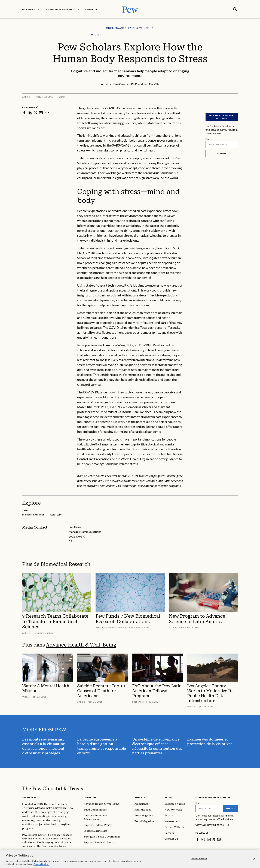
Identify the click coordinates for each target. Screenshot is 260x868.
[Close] (254, 859)
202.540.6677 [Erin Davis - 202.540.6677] (77, 536)
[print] (47, 112)
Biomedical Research (65, 564)
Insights (140, 797)
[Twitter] (214, 839)
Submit (222, 153)
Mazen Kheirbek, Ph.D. (93, 406)
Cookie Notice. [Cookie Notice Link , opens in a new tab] (41, 864)
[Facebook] (198, 839)
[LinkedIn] (209, 839)
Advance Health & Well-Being (81, 644)
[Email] (222, 144)
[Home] (53, 788)
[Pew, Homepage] (130, 9)
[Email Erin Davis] (70, 541)
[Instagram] (203, 839)
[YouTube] (219, 839)
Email (208, 139)
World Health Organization (140, 459)
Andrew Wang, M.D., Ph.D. (124, 345)
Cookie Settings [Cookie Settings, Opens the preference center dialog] (199, 858)
